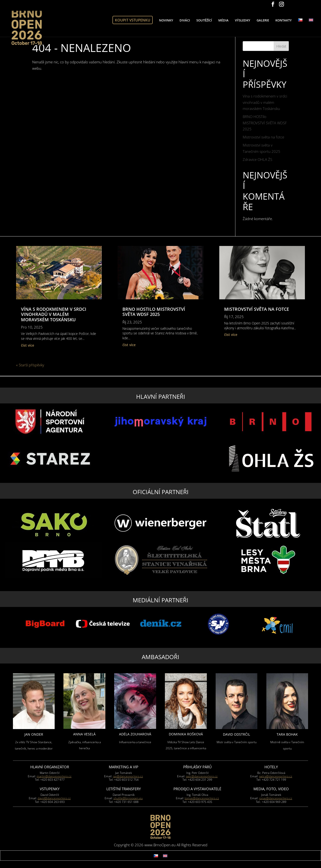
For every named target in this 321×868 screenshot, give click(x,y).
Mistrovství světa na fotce (263, 137)
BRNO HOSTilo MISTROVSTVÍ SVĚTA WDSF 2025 (265, 123)
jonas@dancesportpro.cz (276, 798)
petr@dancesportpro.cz (202, 776)
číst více (28, 345)
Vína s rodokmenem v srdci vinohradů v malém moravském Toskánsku (265, 102)
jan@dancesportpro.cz (128, 776)
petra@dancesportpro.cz (276, 776)
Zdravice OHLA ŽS (257, 159)
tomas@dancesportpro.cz (202, 798)
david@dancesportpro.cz (54, 798)
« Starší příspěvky (30, 365)
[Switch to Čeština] (156, 856)
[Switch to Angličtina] (311, 32)
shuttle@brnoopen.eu (128, 798)
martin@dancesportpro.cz (54, 776)
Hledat (281, 46)
